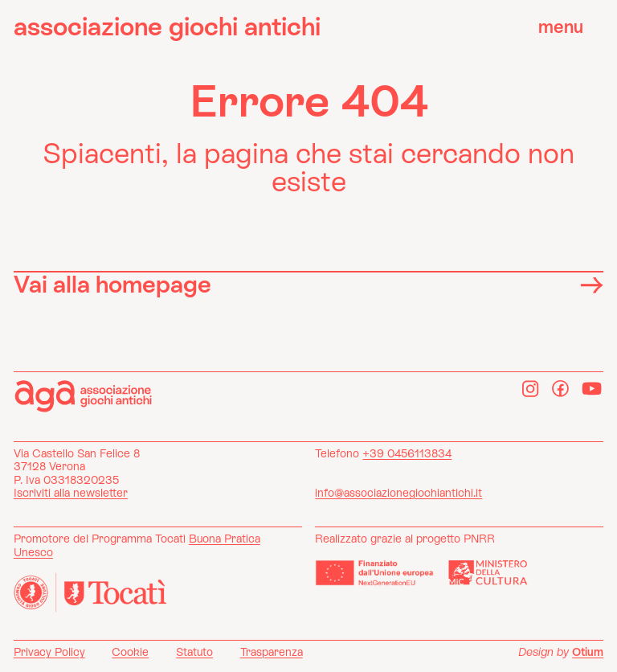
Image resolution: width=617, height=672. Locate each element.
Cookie (130, 652)
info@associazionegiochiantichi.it (398, 493)
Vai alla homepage (308, 284)
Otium (588, 652)
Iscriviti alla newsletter (71, 493)
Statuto (194, 652)
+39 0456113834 (407, 453)
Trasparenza (272, 652)
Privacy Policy (49, 652)
